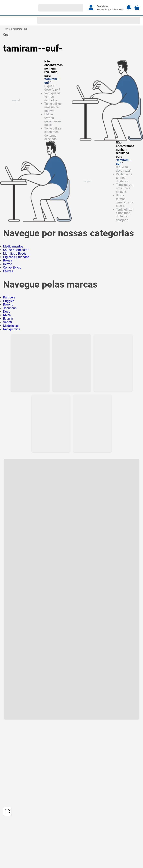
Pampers (9, 297)
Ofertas (8, 271)
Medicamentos (13, 246)
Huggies (9, 301)
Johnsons (10, 308)
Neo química (12, 329)
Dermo (8, 264)
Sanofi (7, 322)
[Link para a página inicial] (8, 29)
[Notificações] (129, 8)
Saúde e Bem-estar (16, 250)
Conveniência (12, 268)
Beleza (8, 260)
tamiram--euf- (21, 29)
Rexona (8, 304)
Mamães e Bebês (15, 254)
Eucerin (8, 319)
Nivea (7, 315)
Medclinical (11, 326)
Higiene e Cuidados (16, 257)
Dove (7, 312)
